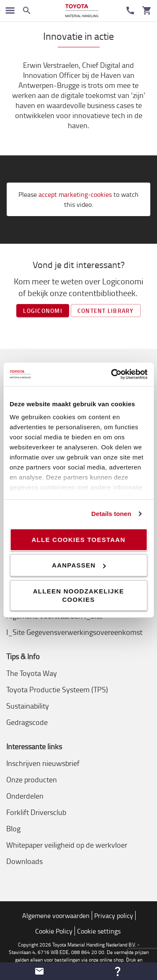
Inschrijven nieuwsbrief (43, 763)
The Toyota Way (32, 673)
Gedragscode (27, 722)
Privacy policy (114, 916)
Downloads (24, 861)
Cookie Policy (54, 931)
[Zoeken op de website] (27, 10)
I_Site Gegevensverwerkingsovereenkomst (74, 632)
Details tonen (111, 514)
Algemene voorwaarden (56, 916)
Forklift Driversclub (36, 812)
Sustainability (28, 706)
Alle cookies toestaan (78, 539)
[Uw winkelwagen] (147, 10)
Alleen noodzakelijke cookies (79, 595)
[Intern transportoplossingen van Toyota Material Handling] (82, 11)
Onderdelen (25, 796)
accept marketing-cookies (75, 194)
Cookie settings (99, 931)
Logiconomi (43, 311)
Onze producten (32, 779)
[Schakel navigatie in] (10, 10)
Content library (106, 311)
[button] (39, 971)
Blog (13, 828)
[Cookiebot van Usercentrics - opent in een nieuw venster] (112, 374)
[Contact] (130, 10)
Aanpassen (79, 565)
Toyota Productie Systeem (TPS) (57, 689)
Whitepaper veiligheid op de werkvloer (67, 845)
